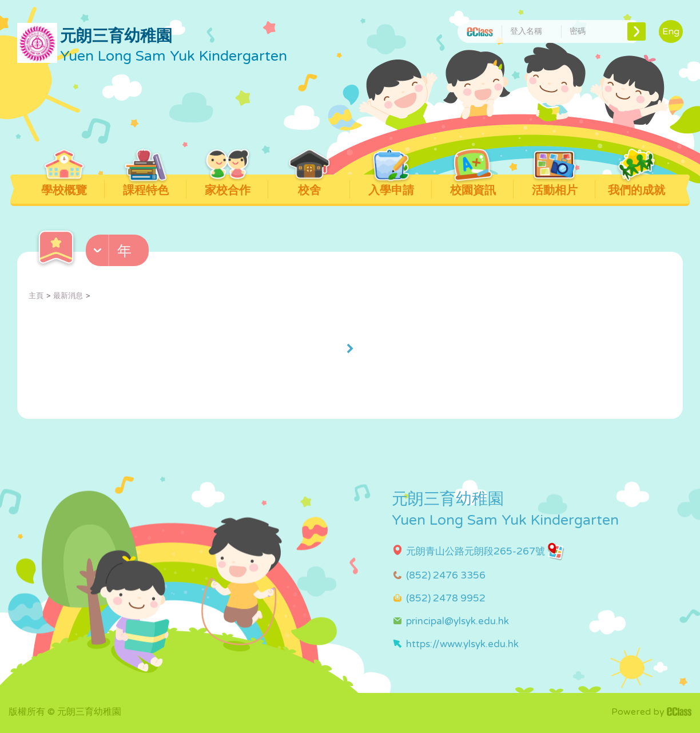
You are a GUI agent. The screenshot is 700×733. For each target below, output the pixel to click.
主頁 (36, 296)
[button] (119, 253)
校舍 (309, 186)
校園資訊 (473, 186)
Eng (671, 31)
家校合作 (227, 186)
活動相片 (554, 186)
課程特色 (146, 186)
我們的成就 (637, 186)
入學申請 (391, 186)
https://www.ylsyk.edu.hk (462, 644)
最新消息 (68, 296)
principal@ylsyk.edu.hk (458, 621)
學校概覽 (64, 186)
